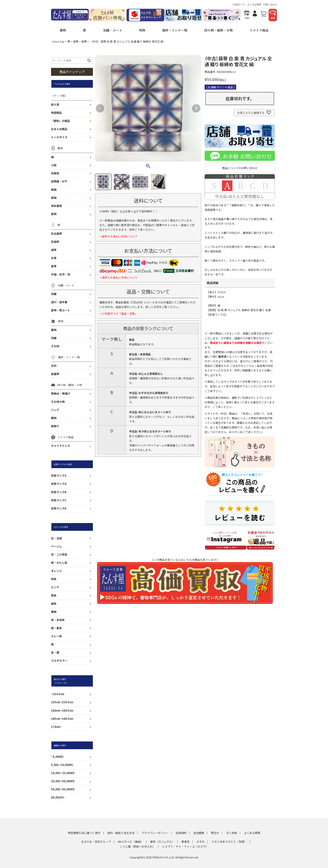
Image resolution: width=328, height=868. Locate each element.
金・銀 (55, 652)
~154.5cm (58, 694)
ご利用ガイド (238, 4)
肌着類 (55, 374)
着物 (54, 330)
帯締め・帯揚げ (61, 393)
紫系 (54, 595)
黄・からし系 (59, 563)
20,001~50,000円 (63, 781)
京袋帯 (55, 242)
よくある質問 (254, 4)
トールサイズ (59, 137)
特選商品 (56, 113)
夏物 (54, 214)
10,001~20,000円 (63, 773)
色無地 (55, 173)
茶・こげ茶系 (59, 554)
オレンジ (56, 571)
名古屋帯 (56, 234)
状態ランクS (59, 476)
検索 (273, 15)
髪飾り (55, 426)
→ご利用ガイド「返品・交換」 (118, 314)
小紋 (54, 165)
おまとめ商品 (59, 129)
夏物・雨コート (61, 310)
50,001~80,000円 (63, 789)
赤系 (54, 579)
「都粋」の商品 (61, 121)
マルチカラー (59, 661)
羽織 (54, 294)
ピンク (55, 587)
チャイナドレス (61, 446)
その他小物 (58, 402)
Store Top (58, 41)
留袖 (54, 198)
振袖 (54, 189)
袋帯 (76, 41)
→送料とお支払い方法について (118, 236)
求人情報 (232, 833)
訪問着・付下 (59, 181)
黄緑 (54, 612)
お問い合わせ (270, 4)
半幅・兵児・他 (61, 274)
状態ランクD (59, 508)
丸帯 (54, 258)
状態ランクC (59, 500)
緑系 (54, 604)
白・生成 (56, 538)
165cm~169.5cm (62, 719)
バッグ (55, 410)
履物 (54, 418)
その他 (55, 346)
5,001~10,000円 (62, 765)
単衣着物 (56, 206)
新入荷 (55, 105)
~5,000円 (57, 757)
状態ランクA (59, 484)
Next (196, 108)
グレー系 (56, 636)
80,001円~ (58, 797)
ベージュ (56, 546)
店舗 (247, 15)
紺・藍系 (56, 628)
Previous (100, 108)
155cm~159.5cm (62, 702)
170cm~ (56, 727)
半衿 (54, 366)
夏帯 (54, 266)
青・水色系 (58, 620)
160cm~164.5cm (62, 710)
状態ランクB (59, 492)
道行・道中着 (59, 302)
